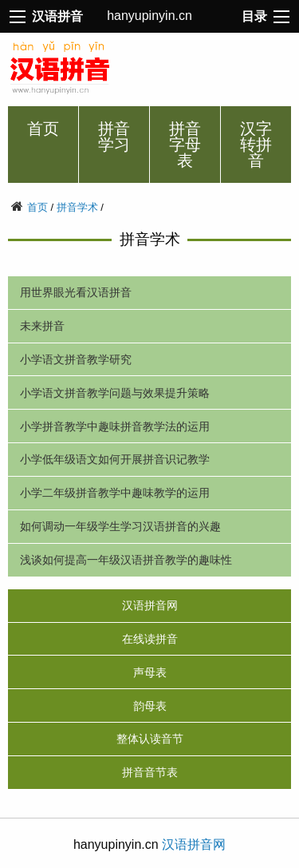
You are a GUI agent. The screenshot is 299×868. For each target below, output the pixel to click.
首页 (43, 129)
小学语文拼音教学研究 (76, 359)
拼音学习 (114, 137)
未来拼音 (42, 326)
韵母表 (150, 706)
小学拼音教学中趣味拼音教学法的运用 (115, 426)
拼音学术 (77, 207)
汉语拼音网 (150, 605)
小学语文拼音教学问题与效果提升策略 (115, 393)
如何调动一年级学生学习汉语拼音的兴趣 (120, 526)
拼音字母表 (185, 145)
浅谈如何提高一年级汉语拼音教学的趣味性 (126, 560)
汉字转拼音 (256, 145)
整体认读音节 (150, 739)
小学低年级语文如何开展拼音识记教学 (115, 459)
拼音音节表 (150, 772)
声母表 (150, 672)
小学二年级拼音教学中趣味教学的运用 (115, 493)
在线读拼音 (150, 639)
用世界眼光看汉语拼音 (76, 292)
